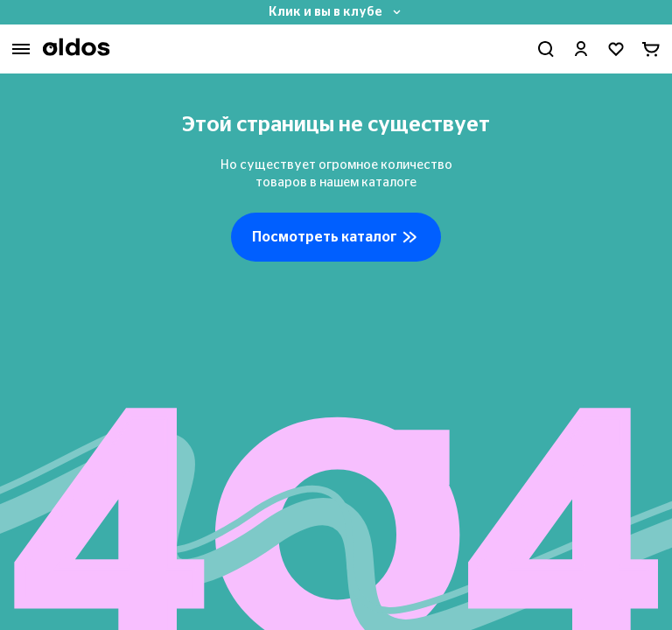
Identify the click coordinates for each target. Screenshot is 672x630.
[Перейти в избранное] (616, 49)
